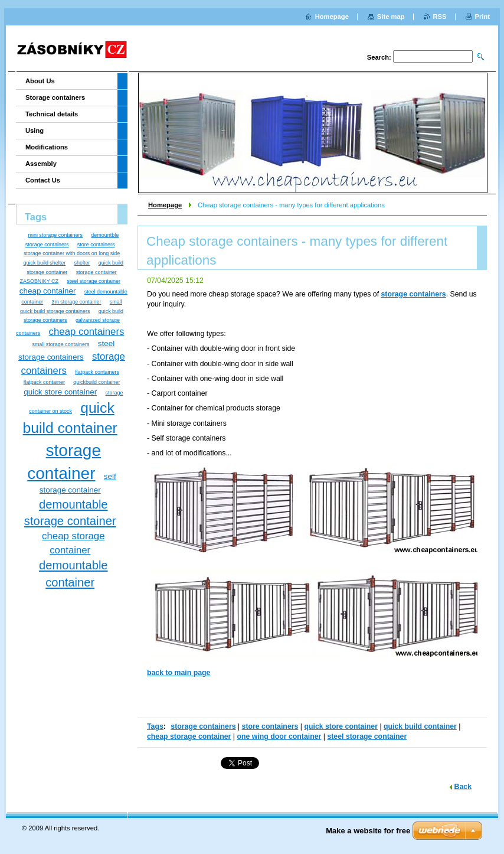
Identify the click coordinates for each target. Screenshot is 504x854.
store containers (270, 726)
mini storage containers (55, 235)
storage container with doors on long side (72, 253)
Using (35, 131)
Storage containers (55, 97)
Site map (391, 17)
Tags (155, 726)
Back (463, 787)
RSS (440, 17)
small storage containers (60, 344)
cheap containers (87, 332)
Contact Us (43, 180)
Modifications (47, 147)
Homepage (165, 205)
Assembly (41, 164)
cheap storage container (189, 736)
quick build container (420, 726)
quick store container (341, 726)
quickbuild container (96, 382)
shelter (82, 263)
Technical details (52, 114)
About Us (40, 81)
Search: (379, 57)
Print (482, 17)
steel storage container (367, 736)
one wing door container (279, 736)
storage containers (203, 726)
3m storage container (76, 302)
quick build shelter (45, 263)
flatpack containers (97, 372)
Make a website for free (368, 831)
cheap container (48, 291)
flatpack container (44, 382)
